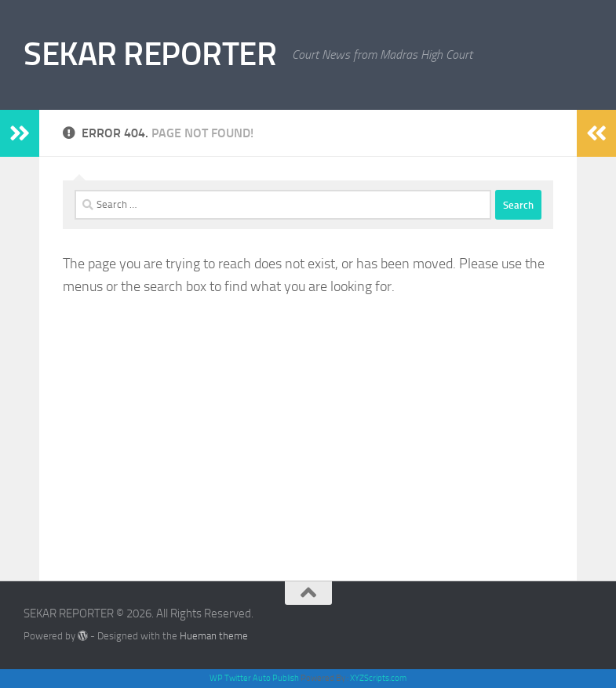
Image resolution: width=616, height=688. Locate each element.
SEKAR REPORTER (150, 54)
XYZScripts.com (378, 678)
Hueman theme (214, 636)
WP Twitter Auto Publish (254, 678)
